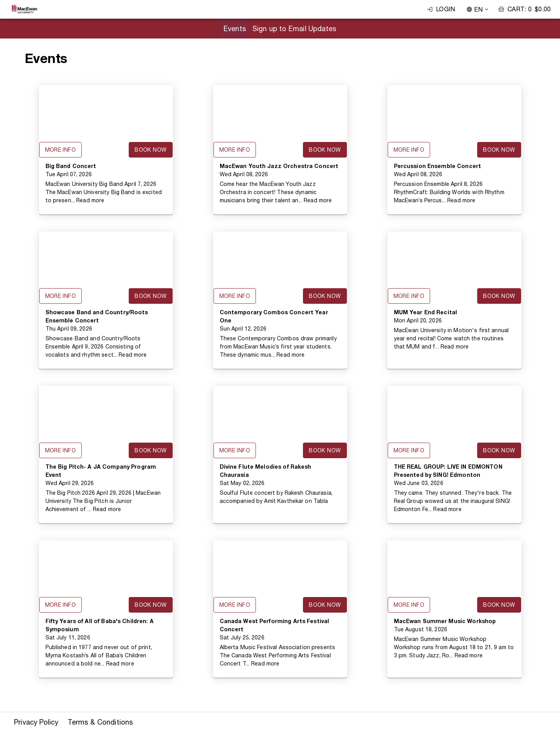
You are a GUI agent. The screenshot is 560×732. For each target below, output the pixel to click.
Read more (90, 200)
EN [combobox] (478, 10)
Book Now (150, 150)
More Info (61, 150)
